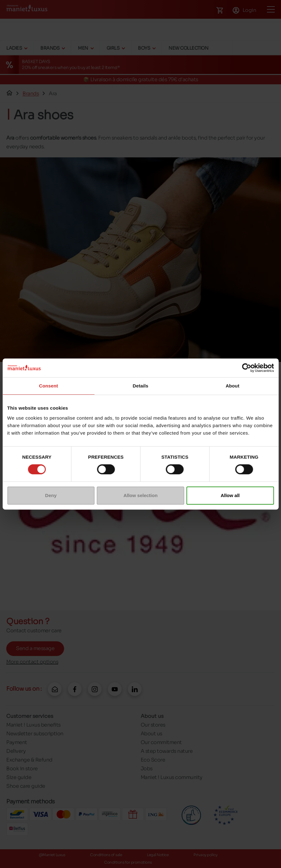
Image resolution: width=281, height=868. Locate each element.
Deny (51, 495)
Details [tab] (141, 386)
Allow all (230, 495)
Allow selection (140, 495)
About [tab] (233, 386)
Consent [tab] (49, 386)
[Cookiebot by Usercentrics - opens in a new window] (246, 368)
